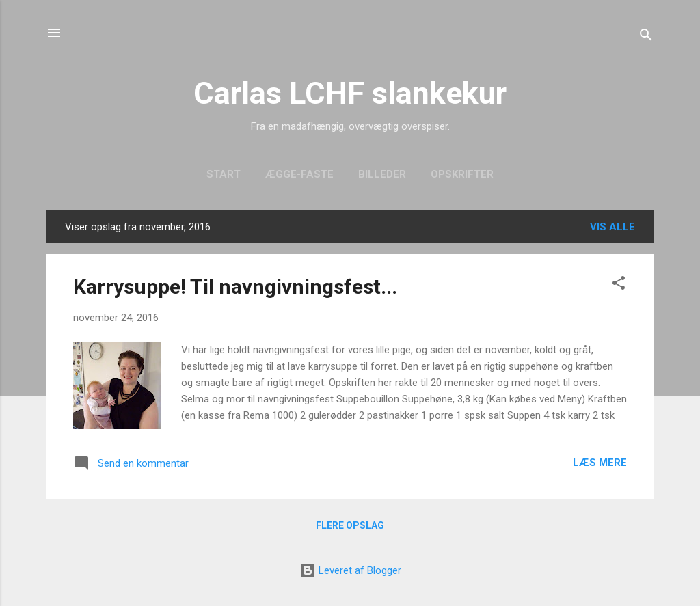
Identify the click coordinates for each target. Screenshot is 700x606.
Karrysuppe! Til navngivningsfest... (235, 287)
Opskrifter (462, 174)
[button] (619, 285)
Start (224, 174)
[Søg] (646, 37)
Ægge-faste (299, 174)
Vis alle (612, 227)
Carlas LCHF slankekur (350, 93)
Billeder (382, 174)
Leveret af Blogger (350, 570)
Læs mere (600, 463)
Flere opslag (350, 525)
